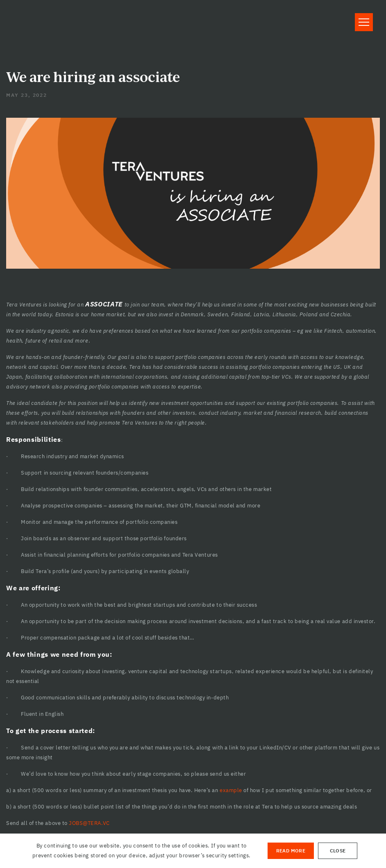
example (231, 790)
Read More (291, 851)
